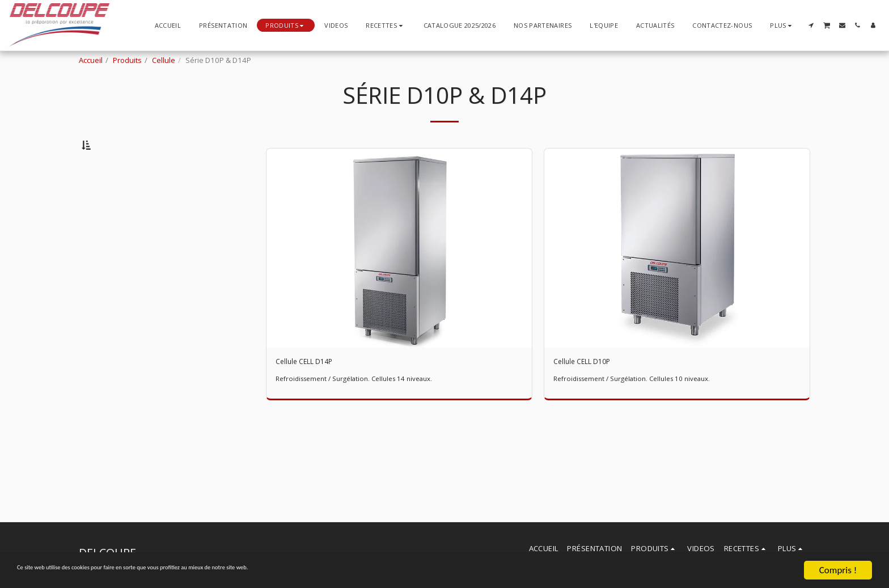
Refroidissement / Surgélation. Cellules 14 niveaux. (364, 411)
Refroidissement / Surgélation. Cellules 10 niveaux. (642, 411)
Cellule (164, 60)
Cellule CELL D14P (315, 393)
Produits (127, 60)
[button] (385, 25)
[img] (399, 278)
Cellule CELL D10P (593, 393)
